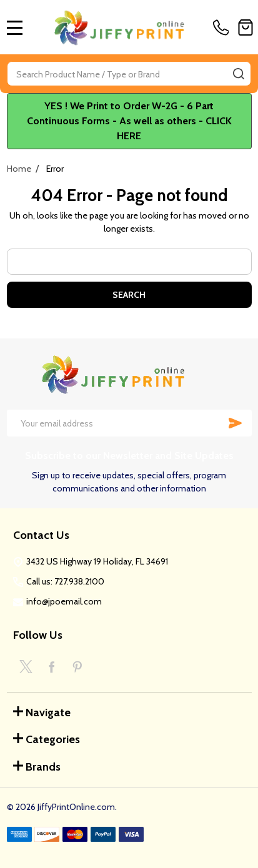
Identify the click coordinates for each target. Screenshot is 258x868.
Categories (47, 739)
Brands (37, 767)
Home (19, 169)
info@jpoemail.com (64, 601)
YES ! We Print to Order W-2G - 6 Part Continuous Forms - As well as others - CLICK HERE (129, 121)
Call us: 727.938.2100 (65, 581)
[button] (129, 121)
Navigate (42, 713)
